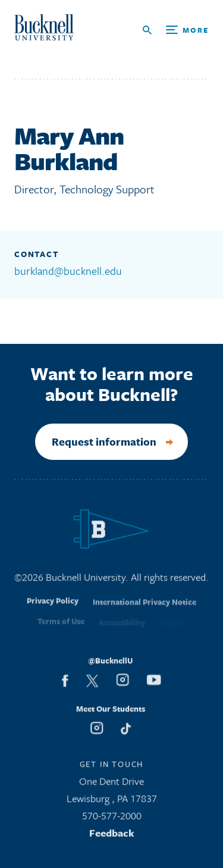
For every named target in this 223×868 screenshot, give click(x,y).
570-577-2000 (112, 819)
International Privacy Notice (145, 609)
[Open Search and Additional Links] (176, 30)
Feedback (112, 836)
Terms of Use (61, 626)
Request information (104, 441)
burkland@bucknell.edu (68, 271)
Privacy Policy (53, 607)
